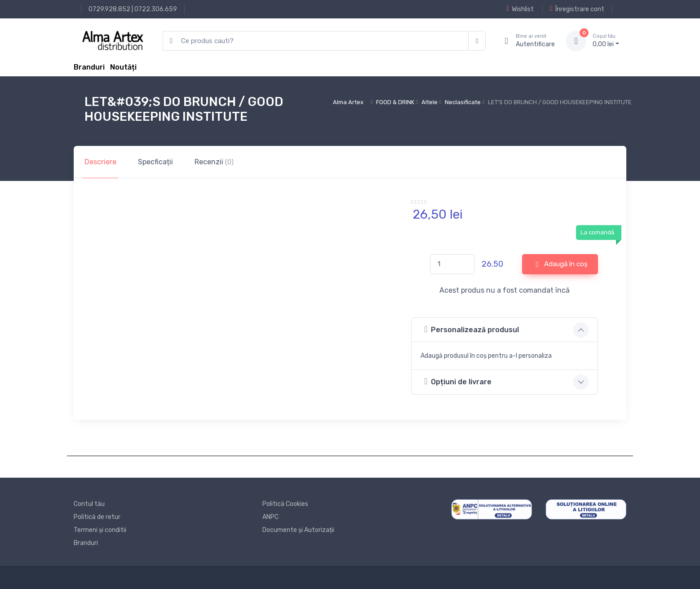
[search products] (316, 41)
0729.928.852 (109, 9)
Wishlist (520, 9)
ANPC (270, 517)
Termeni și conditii (100, 530)
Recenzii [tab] (214, 162)
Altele (430, 102)
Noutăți (123, 67)
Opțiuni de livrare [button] (458, 381)
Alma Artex (348, 102)
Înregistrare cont (577, 9)
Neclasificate (463, 102)
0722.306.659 (156, 9)
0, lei (606, 40)
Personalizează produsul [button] (472, 329)
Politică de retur (97, 517)
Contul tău (89, 504)
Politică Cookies (285, 504)
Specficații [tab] (155, 162)
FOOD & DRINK (395, 102)
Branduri (89, 67)
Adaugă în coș (562, 264)
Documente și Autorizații (298, 530)
